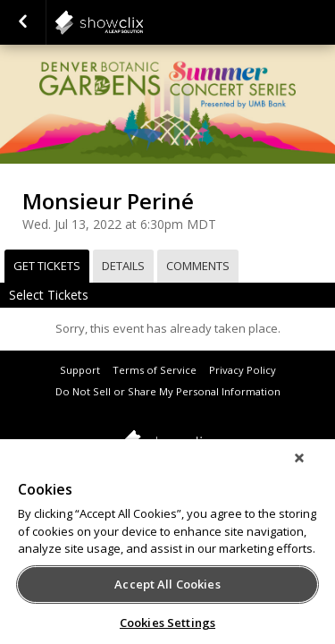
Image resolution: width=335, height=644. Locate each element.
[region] (167, 547)
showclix (143, 22)
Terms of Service (155, 370)
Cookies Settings (167, 623)
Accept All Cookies (167, 584)
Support (80, 370)
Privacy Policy (243, 370)
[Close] (312, 470)
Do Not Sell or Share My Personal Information (168, 391)
